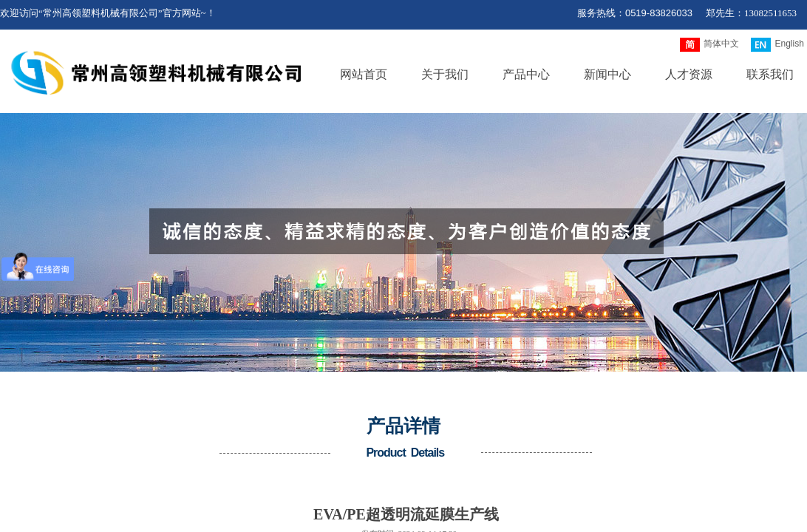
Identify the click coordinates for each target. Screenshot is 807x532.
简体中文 (709, 45)
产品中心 (526, 74)
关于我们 (445, 74)
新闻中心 (607, 74)
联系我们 (770, 74)
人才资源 (689, 74)
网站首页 (364, 74)
